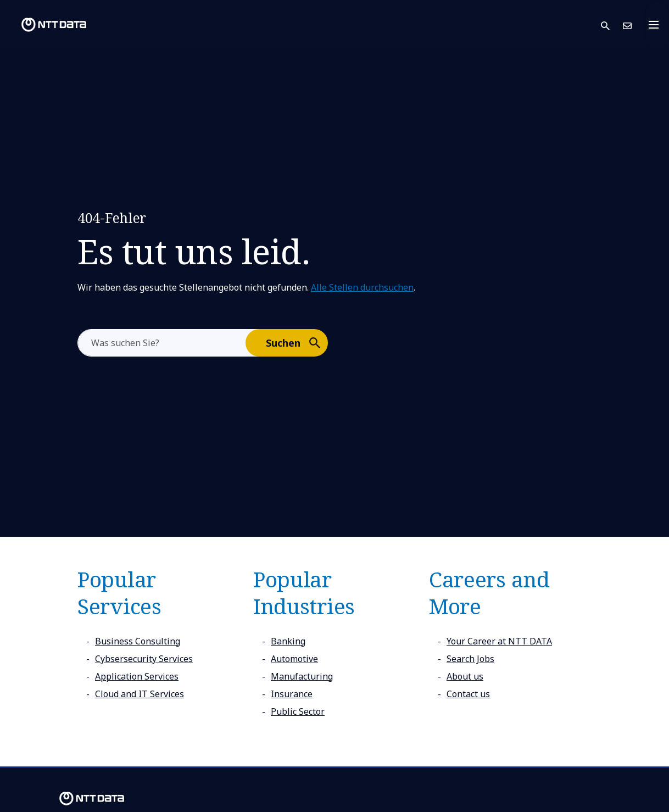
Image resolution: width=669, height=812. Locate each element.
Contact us (468, 694)
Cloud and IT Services (140, 694)
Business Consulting (138, 641)
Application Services (137, 676)
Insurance (292, 694)
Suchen (296, 342)
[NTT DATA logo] (45, 25)
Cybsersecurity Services (144, 659)
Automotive (294, 659)
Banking (288, 641)
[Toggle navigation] (657, 25)
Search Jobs (470, 659)
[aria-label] (162, 343)
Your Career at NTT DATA (499, 641)
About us (465, 676)
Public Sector (298, 711)
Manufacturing (302, 676)
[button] (612, 25)
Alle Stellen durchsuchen (362, 287)
